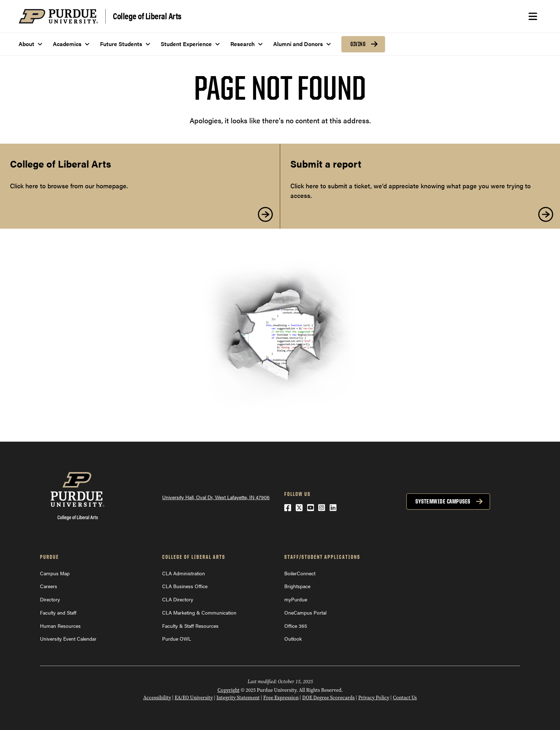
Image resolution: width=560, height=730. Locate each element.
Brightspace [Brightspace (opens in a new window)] (297, 586)
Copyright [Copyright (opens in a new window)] (229, 690)
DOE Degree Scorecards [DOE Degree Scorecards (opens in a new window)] (328, 698)
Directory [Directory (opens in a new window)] (50, 599)
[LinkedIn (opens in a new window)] (333, 507)
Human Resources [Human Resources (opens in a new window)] (60, 626)
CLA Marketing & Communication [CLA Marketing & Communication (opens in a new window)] (199, 612)
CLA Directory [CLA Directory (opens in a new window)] (178, 599)
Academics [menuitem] (67, 44)
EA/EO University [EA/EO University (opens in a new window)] (194, 698)
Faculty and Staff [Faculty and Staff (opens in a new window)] (58, 612)
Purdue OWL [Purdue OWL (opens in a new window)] (177, 639)
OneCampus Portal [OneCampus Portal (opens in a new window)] (305, 612)
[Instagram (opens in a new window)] (322, 507)
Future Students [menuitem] (121, 44)
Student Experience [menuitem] (186, 44)
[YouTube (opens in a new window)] (311, 507)
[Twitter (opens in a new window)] (299, 507)
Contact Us (405, 698)
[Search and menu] (533, 16)
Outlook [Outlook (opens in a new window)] (293, 639)
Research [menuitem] (242, 44)
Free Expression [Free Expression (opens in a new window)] (281, 698)
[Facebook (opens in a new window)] (288, 507)
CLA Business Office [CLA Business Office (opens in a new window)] (185, 586)
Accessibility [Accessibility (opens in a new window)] (157, 698)
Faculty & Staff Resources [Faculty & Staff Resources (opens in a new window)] (190, 626)
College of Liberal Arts (147, 16)
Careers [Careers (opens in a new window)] (49, 586)
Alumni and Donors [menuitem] (298, 44)
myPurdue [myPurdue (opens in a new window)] (296, 599)
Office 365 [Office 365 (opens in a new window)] (296, 626)
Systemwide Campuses (443, 501)
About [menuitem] (26, 44)
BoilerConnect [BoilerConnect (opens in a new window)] (300, 573)
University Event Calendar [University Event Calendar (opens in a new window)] (68, 639)
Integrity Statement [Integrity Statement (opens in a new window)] (238, 698)
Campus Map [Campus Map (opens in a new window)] (55, 573)
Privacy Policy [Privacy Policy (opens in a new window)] (374, 698)
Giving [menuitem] (358, 44)
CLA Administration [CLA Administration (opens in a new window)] (184, 573)
